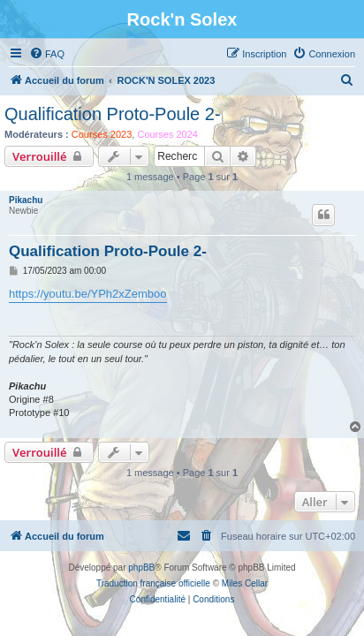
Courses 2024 (167, 134)
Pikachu (26, 200)
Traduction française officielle (153, 583)
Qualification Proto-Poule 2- (113, 114)
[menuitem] (47, 54)
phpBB (141, 568)
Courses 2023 (102, 134)
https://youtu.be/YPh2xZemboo (88, 294)
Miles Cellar (245, 583)
